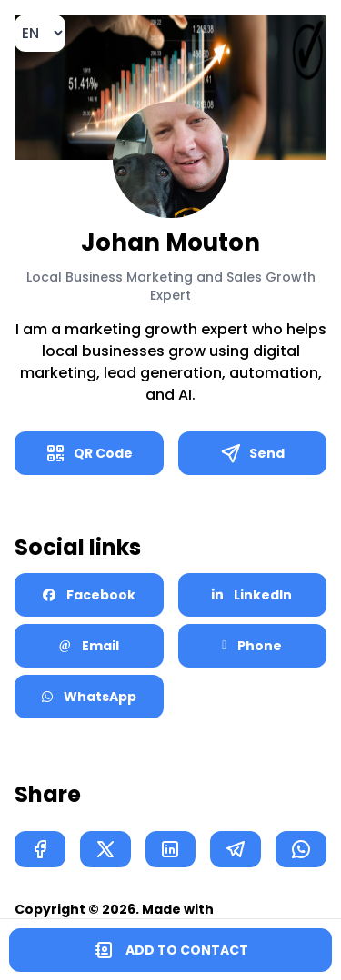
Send (252, 453)
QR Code (89, 453)
